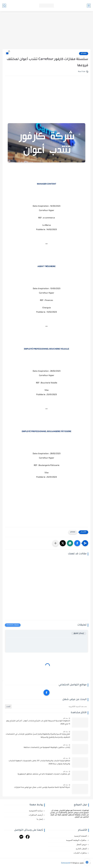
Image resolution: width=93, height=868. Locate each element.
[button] (77, 543)
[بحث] (4, 6)
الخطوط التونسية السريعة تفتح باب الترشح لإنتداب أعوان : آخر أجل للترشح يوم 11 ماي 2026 (38, 723)
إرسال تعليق (79, 633)
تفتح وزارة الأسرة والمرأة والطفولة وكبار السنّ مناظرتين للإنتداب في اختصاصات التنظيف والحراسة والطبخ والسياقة (38, 736)
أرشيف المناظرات (36, 815)
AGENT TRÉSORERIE (46, 267)
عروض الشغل (82, 844)
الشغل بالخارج (81, 849)
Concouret (66, 863)
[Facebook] (28, 837)
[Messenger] (21, 837)
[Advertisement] (46, 30)
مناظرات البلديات (80, 853)
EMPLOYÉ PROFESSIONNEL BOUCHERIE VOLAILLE (46, 349)
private (84, 53)
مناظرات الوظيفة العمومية (76, 840)
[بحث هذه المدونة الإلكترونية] (50, 706)
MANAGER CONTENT (47, 184)
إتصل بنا (40, 819)
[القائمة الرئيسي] (89, 6)
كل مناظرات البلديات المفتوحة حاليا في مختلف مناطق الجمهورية (44, 774)
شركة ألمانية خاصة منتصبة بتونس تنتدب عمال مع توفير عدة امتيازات (42, 788)
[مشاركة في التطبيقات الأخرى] (55, 543)
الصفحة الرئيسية (81, 836)
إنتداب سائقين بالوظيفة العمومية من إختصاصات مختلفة (47, 748)
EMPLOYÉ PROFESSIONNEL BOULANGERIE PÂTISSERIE (46, 432)
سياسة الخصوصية (36, 811)
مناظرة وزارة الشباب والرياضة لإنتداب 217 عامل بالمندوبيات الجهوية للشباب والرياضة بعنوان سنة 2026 (39, 763)
